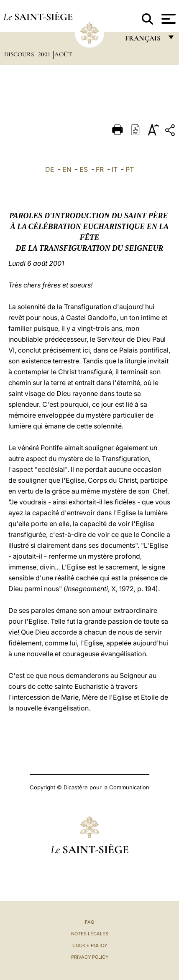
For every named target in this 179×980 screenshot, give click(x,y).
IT (115, 169)
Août (63, 54)
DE (50, 169)
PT (130, 169)
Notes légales (90, 934)
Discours (20, 54)
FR (100, 169)
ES (84, 169)
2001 (45, 54)
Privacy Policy (90, 957)
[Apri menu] (167, 19)
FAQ (89, 922)
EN (67, 169)
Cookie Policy (90, 945)
